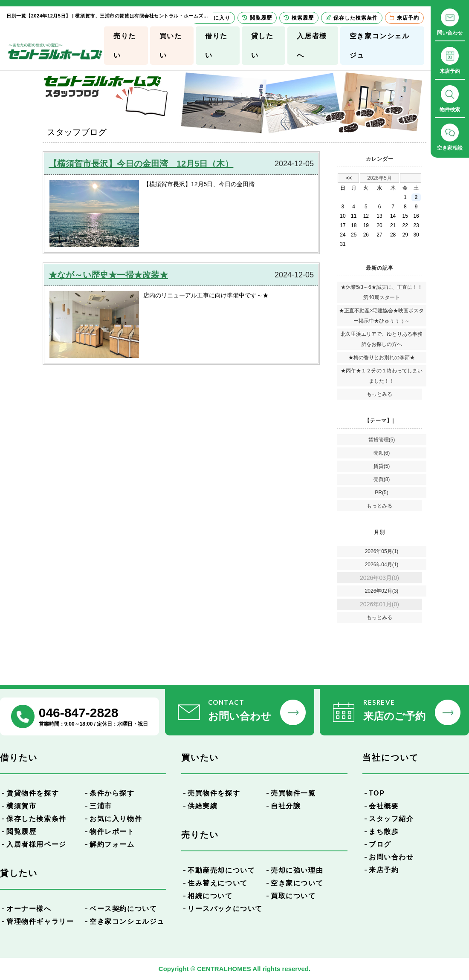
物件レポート (112, 832)
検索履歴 (299, 18)
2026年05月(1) (382, 551)
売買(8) (382, 479)
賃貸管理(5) (382, 440)
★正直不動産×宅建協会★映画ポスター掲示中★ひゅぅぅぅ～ (381, 316)
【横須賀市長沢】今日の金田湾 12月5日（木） (141, 164)
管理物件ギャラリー (40, 921)
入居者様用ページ (36, 844)
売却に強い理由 (297, 870)
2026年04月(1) (382, 565)
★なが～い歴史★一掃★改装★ (108, 275)
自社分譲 (286, 806)
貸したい (262, 46)
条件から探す (112, 793)
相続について (210, 896)
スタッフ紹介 (391, 819)
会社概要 (384, 806)
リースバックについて (225, 909)
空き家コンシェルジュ (380, 46)
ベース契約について (123, 909)
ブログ (380, 844)
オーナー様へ (29, 909)
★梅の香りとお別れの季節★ (382, 357)
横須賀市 (21, 806)
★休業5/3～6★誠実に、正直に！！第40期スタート (381, 292)
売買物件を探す (214, 793)
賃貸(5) (382, 466)
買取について (293, 896)
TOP (377, 793)
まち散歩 (384, 832)
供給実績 (203, 806)
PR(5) (381, 493)
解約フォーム (112, 844)
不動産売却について (221, 870)
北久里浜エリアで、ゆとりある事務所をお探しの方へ (382, 339)
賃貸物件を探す (33, 793)
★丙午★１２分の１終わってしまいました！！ (382, 376)
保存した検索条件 (36, 819)
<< (349, 178)
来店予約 (384, 870)
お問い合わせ (391, 857)
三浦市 (101, 806)
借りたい (216, 46)
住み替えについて (218, 883)
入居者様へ (312, 46)
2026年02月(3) (382, 591)
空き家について (297, 883)
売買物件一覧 (293, 793)
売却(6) (382, 453)
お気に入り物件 (116, 819)
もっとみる (379, 394)
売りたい (125, 46)
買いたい (171, 46)
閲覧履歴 (21, 832)
